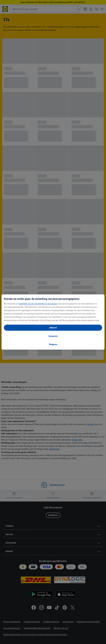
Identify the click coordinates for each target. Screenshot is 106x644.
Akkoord (53, 328)
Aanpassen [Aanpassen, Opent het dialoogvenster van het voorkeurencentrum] (53, 336)
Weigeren (53, 344)
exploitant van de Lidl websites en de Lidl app (38, 304)
